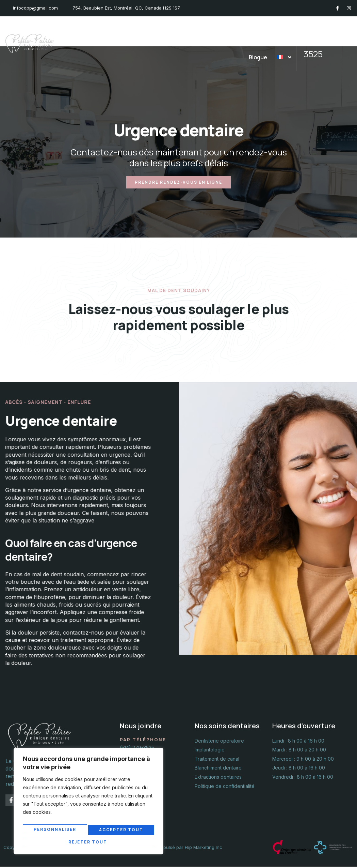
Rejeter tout (121, 831)
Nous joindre (275, 30)
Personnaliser (55, 831)
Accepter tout (89, 842)
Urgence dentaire (226, 30)
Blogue (258, 57)
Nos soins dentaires (167, 30)
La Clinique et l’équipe (102, 30)
